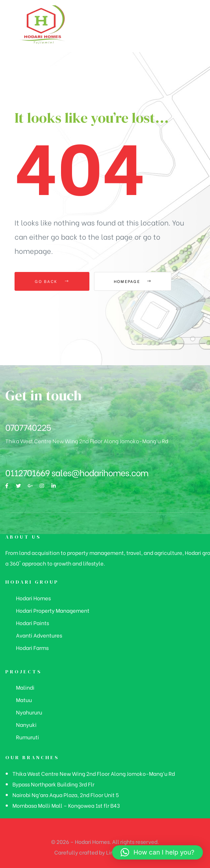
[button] (157, 852)
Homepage (133, 281)
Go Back (52, 281)
